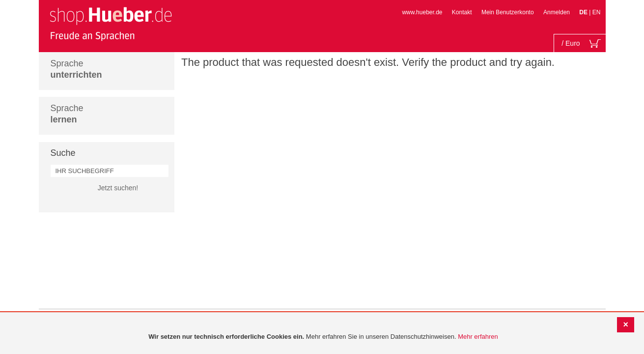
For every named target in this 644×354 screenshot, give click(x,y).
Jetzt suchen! (118, 188)
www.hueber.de (422, 12)
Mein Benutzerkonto (508, 12)
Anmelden (557, 12)
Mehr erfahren (478, 337)
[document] (323, 337)
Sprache (76, 69)
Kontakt (462, 12)
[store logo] (111, 24)
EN (597, 12)
